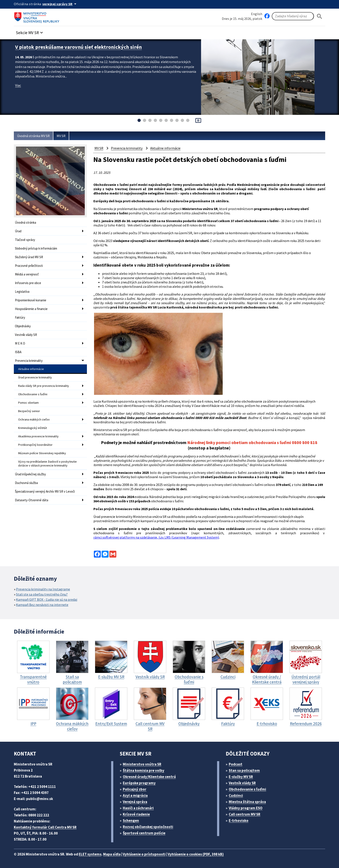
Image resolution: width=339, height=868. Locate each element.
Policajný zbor (135, 789)
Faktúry (20, 317)
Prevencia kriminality (29, 361)
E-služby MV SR (241, 777)
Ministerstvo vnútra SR (142, 764)
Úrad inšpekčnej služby (30, 474)
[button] (30, 31)
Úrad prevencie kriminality (35, 377)
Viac (18, 85)
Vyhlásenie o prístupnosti (144, 854)
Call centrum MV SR (245, 814)
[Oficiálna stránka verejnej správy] (60, 4)
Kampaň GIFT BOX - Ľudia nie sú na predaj (47, 599)
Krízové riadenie (136, 814)
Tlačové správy (25, 240)
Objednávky (23, 326)
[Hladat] (320, 16)
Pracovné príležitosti (29, 266)
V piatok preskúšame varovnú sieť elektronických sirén (78, 47)
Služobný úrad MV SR (29, 257)
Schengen (131, 821)
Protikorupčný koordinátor (35, 445)
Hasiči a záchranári (138, 808)
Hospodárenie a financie (31, 309)
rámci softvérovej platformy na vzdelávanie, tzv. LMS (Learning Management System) (156, 537)
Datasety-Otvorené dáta (32, 500)
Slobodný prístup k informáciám (36, 248)
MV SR (61, 136)
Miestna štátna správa (247, 802)
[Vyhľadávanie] (293, 16)
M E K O (20, 343)
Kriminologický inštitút (33, 428)
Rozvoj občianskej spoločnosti (148, 827)
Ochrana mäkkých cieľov (34, 419)
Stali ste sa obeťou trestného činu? (42, 594)
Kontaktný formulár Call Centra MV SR (45, 827)
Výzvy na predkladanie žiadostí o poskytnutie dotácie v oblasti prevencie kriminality (47, 463)
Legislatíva (22, 292)
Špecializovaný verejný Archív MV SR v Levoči (45, 491)
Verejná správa (135, 802)
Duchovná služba (26, 483)
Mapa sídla (112, 854)
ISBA (18, 352)
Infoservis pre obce (28, 283)
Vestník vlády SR (26, 335)
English (257, 14)
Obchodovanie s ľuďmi (33, 394)
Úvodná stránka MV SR (33, 136)
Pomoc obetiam (28, 403)
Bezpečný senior (29, 411)
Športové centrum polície (144, 833)
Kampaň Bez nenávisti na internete (42, 605)
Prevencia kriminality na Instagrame (43, 589)
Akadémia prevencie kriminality (38, 436)
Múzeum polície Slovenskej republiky (42, 453)
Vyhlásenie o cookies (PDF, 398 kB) (196, 854)
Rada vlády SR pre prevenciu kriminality (44, 386)
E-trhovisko (239, 821)
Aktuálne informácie (31, 369)
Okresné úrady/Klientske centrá (149, 777)
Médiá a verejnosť (27, 274)
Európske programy (139, 783)
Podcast (236, 764)
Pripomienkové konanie (31, 300)
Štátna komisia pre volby (144, 770)
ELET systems (90, 854)
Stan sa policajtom (244, 770)
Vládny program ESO (246, 808)
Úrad (18, 231)
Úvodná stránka (26, 222)
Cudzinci (236, 795)
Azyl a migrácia (135, 795)
